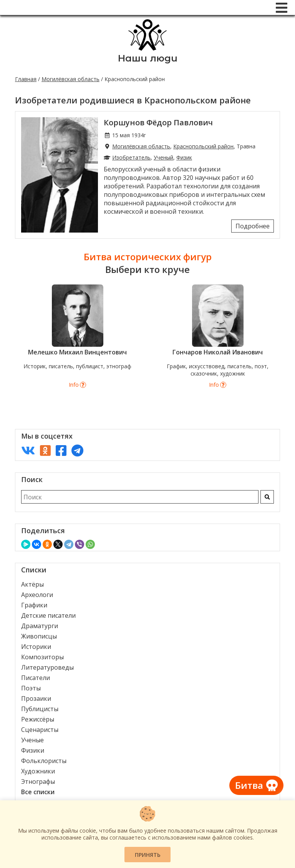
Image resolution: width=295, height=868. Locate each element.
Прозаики (36, 698)
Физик (184, 157)
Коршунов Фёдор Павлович (158, 122)
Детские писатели (48, 615)
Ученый (163, 157)
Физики (33, 750)
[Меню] (282, 8)
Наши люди (148, 58)
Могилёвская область (70, 79)
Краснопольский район (203, 146)
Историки (36, 647)
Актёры (32, 584)
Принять (148, 855)
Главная (26, 79)
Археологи (37, 595)
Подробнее (253, 226)
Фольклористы (44, 761)
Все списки (38, 792)
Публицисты (40, 709)
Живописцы (39, 636)
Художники (38, 771)
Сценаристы (40, 730)
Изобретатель (131, 157)
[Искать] (267, 497)
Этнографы (38, 782)
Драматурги (40, 626)
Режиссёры (38, 719)
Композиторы (42, 657)
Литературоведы (47, 667)
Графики (34, 605)
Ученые (32, 740)
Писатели (36, 678)
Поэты (31, 688)
